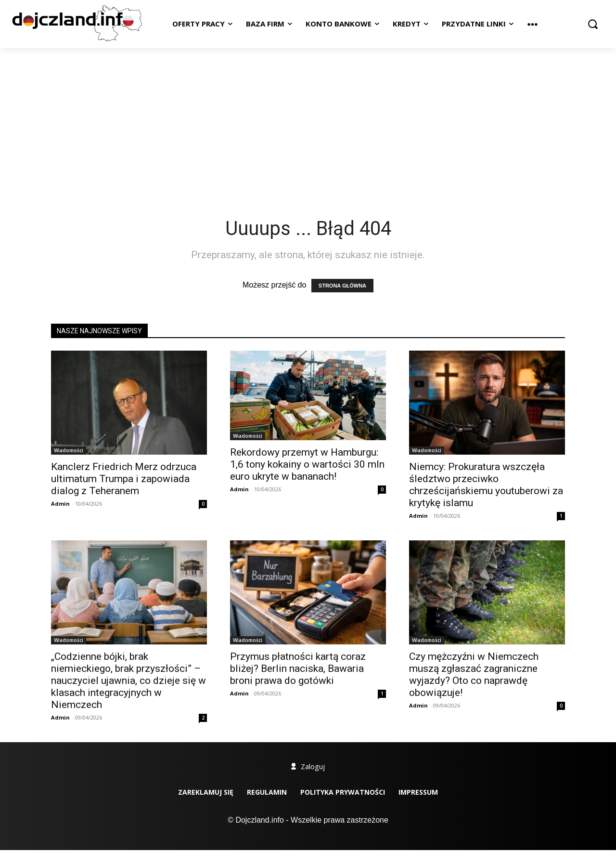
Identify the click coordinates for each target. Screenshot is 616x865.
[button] (593, 24)
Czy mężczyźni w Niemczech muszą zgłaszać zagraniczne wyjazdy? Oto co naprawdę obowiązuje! (474, 675)
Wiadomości (69, 450)
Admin (60, 504)
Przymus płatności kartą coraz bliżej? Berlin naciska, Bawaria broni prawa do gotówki (298, 668)
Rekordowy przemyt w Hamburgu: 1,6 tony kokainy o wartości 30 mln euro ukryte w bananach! (307, 464)
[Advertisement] (308, 120)
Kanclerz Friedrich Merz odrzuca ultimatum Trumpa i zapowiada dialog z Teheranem (124, 479)
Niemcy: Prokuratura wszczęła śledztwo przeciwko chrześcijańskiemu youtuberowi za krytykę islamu (486, 485)
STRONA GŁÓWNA (342, 286)
